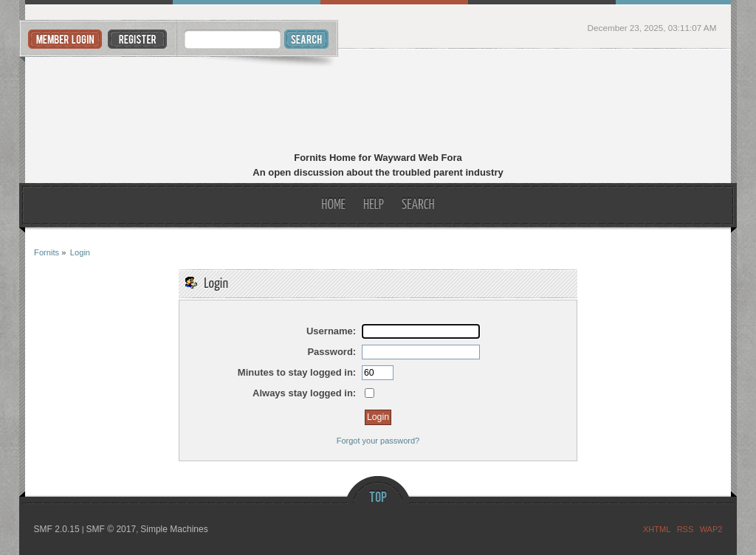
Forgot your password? (378, 441)
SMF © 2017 (111, 529)
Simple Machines (174, 529)
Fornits (378, 102)
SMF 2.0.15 (57, 529)
